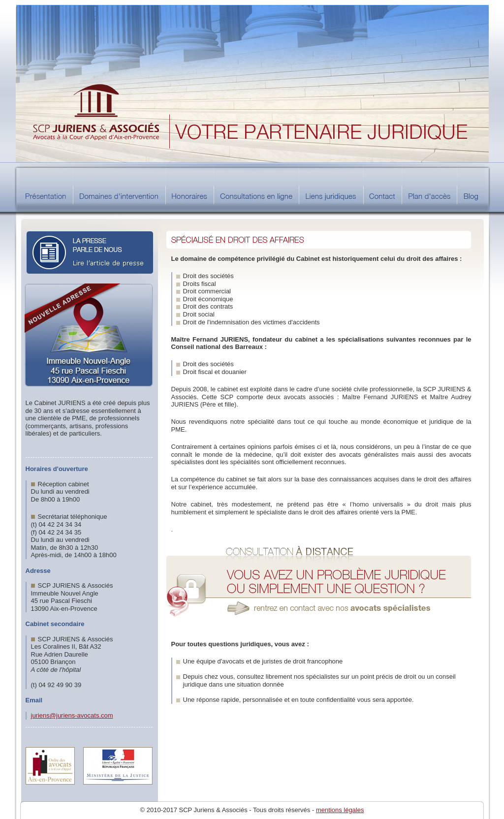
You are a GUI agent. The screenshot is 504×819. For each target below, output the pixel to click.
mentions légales (340, 810)
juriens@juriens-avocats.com (72, 715)
